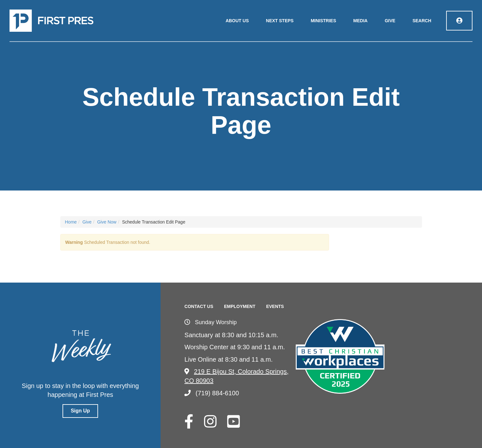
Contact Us (199, 306)
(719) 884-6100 (212, 393)
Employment (240, 306)
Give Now (107, 222)
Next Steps (280, 21)
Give (390, 21)
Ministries (323, 21)
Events (275, 306)
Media (360, 21)
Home (71, 222)
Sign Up (80, 411)
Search (422, 21)
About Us (237, 21)
